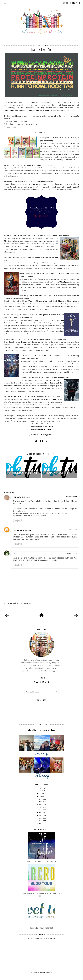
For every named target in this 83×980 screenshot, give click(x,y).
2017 (41, 807)
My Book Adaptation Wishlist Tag (23, 473)
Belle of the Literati (46, 427)
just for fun (50, 435)
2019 (41, 802)
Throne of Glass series (67, 301)
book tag (45, 435)
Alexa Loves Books (39, 972)
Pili (16, 554)
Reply (17, 520)
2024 (42, 788)
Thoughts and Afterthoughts (40, 110)
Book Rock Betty (46, 429)
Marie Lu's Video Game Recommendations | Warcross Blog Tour (42, 895)
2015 (41, 813)
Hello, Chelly (46, 424)
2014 (41, 815)
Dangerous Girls (40, 263)
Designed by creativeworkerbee (41, 976)
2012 (41, 821)
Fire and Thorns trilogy (38, 301)
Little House (64, 154)
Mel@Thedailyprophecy (23, 497)
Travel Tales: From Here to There (42, 928)
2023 (42, 791)
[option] (23, 468)
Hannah (7, 108)
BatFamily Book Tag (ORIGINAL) (60, 473)
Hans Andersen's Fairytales (29, 345)
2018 (41, 804)
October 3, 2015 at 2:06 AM (71, 530)
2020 (41, 799)
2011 (41, 824)
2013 (41, 818)
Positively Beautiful (30, 168)
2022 (41, 794)
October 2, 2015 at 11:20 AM (71, 497)
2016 (41, 810)
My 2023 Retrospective (42, 730)
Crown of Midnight (60, 282)
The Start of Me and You (35, 184)
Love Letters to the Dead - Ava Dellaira (42, 862)
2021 (41, 796)
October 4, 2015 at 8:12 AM (71, 553)
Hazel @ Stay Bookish (23, 530)
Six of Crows (51, 399)
